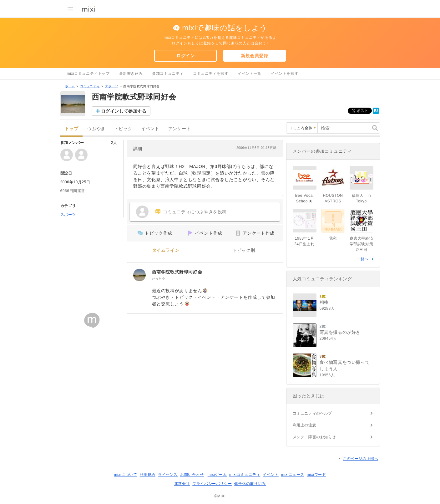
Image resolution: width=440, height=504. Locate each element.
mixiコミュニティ (245, 475)
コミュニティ (90, 86)
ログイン (185, 56)
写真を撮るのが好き (340, 332)
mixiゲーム (217, 475)
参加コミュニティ (168, 74)
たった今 (159, 279)
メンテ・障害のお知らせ (314, 437)
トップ (72, 129)
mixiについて (125, 475)
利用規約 (148, 475)
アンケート (180, 129)
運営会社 (182, 484)
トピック (123, 129)
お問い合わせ (192, 475)
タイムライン (166, 250)
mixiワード (316, 475)
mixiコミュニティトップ (88, 74)
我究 (333, 238)
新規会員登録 (255, 56)
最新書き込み (131, 74)
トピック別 (244, 250)
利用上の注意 (305, 425)
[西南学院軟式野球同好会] (139, 275)
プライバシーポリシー (212, 484)
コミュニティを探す (211, 74)
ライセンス (168, 475)
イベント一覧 (250, 74)
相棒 (324, 302)
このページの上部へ (360, 459)
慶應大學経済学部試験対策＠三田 (362, 244)
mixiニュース (293, 475)
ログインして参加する (124, 111)
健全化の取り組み (250, 484)
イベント (150, 129)
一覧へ (363, 259)
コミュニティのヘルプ (312, 413)
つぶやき (96, 129)
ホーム (70, 86)
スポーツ (112, 86)
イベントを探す (285, 74)
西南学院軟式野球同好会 (177, 272)
